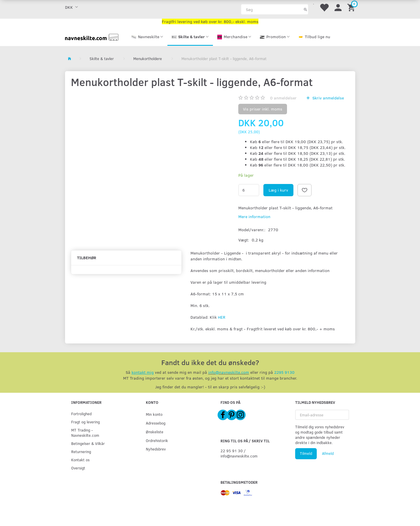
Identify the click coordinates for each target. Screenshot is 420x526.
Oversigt (78, 468)
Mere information (254, 216)
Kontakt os (80, 460)
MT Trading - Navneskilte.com (85, 433)
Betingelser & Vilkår (88, 443)
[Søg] (306, 9)
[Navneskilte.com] (92, 37)
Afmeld (328, 453)
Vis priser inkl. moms (263, 109)
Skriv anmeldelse (328, 98)
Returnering (81, 452)
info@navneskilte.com (229, 372)
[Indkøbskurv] (352, 7)
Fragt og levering (85, 422)
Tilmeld (306, 453)
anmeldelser (283, 98)
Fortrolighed (81, 414)
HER (222, 317)
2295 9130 (284, 372)
